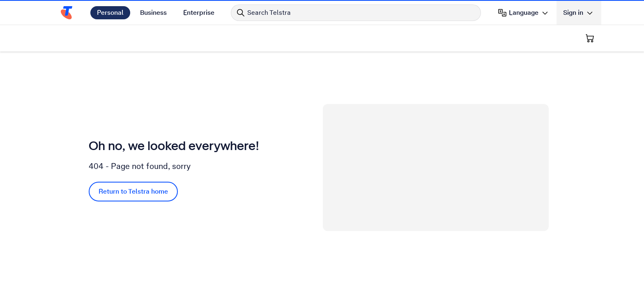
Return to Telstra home (133, 191)
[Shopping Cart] (590, 38)
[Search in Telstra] (356, 13)
